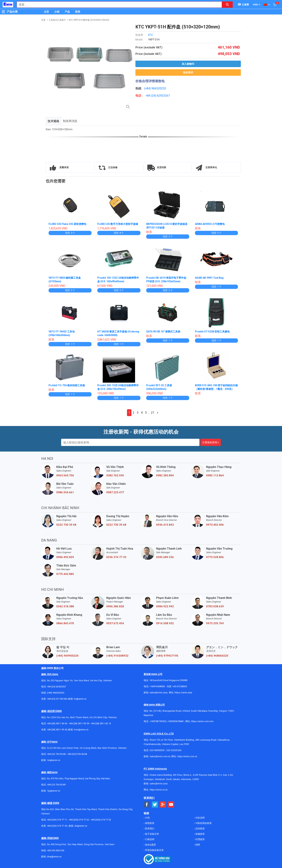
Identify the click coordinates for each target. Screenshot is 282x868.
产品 (67, 12)
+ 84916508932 (157, 686)
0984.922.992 (165, 606)
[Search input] (117, 5)
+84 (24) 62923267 (56, 687)
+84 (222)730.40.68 (77, 754)
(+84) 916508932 (117, 656)
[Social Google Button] (163, 805)
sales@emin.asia (158, 693)
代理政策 (200, 839)
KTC (151, 35)
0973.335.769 (215, 623)
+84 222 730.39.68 (56, 754)
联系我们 (149, 829)
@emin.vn (55, 791)
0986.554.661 (65, 492)
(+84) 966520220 (56, 693)
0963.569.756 (65, 475)
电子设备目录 (152, 834)
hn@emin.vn (80, 699)
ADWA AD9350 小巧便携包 (210, 224)
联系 (78, 12)
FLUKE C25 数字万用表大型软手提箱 (118, 224)
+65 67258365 (180, 686)
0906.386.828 (115, 606)
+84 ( (149, 96)
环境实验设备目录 (154, 850)
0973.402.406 (215, 525)
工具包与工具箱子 (57, 20)
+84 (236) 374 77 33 (101, 820)
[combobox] (117, 5)
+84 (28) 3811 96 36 (57, 723)
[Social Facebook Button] (147, 805)
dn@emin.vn (81, 826)
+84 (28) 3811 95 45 (57, 730)
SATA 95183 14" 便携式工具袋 (163, 332)
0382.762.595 (115, 475)
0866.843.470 (65, 623)
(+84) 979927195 (167, 656)
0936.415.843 (165, 525)
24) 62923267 (161, 96)
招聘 (197, 845)
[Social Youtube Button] (171, 805)
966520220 (159, 88)
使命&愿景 (150, 845)
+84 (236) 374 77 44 (57, 826)
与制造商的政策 (203, 823)
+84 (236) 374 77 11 (57, 820)
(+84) (148, 88)
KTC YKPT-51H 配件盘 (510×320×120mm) (89, 20)
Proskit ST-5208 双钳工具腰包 (212, 332)
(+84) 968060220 (217, 656)
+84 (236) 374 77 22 (79, 820)
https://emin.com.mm (202, 721)
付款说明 (200, 818)
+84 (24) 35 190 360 (57, 699)
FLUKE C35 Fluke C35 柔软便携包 (68, 224)
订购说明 (149, 839)
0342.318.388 (65, 606)
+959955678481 (176, 721)
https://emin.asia (183, 693)
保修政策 (200, 834)
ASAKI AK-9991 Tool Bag (209, 278)
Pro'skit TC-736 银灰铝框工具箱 (67, 385)
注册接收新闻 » (211, 442)
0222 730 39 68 (66, 525)
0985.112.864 (215, 475)
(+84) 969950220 (67, 656)
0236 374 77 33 (116, 557)
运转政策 (200, 829)
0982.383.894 (165, 475)
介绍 (57, 12)
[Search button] (227, 5)
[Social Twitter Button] (155, 805)
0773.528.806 (215, 557)
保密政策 (149, 823)
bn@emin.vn (54, 760)
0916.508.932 (165, 623)
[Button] (3, 12)
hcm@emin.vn (81, 730)
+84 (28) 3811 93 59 (79, 723)
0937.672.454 (115, 623)
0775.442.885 (65, 574)
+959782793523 (158, 721)
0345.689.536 (165, 557)
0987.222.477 (115, 492)
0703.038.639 (215, 606)
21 (153, 413)
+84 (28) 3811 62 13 (101, 723)
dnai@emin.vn (54, 857)
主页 (46, 12)
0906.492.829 (65, 557)
